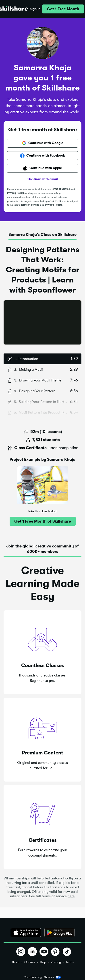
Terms (70, 962)
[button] (63, 9)
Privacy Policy (16, 193)
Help (43, 962)
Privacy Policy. (54, 205)
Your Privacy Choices (43, 977)
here (71, 896)
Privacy (56, 962)
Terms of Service (61, 189)
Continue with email (43, 179)
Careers (30, 962)
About (16, 962)
